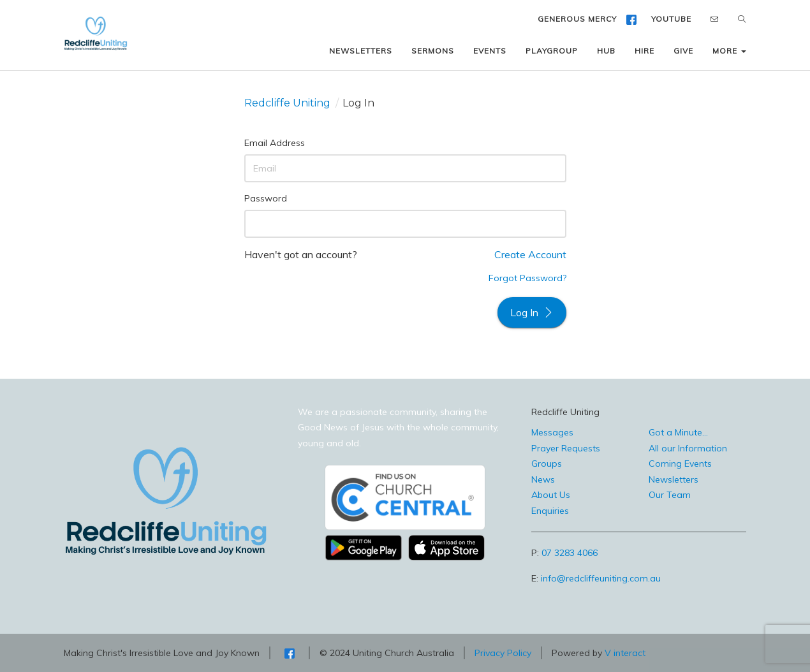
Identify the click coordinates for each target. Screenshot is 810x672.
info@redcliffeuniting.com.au (601, 578)
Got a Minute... (678, 432)
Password (266, 198)
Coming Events (680, 464)
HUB (606, 51)
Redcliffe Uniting (287, 103)
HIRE (644, 51)
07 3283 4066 (570, 553)
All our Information (688, 448)
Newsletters (674, 479)
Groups (547, 464)
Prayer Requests (566, 448)
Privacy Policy (503, 653)
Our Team (670, 495)
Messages (552, 432)
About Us (551, 495)
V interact (625, 653)
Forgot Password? (527, 278)
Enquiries (550, 511)
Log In (532, 312)
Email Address (275, 143)
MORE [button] (729, 51)
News (543, 479)
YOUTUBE (671, 19)
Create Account (530, 254)
